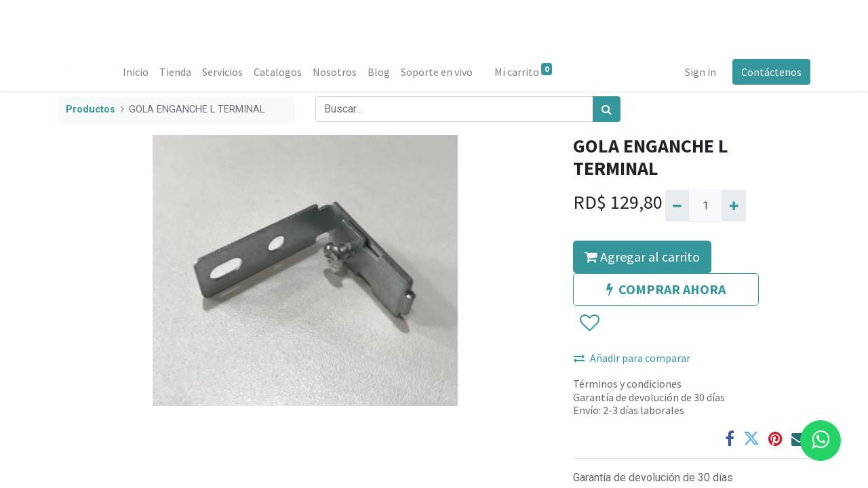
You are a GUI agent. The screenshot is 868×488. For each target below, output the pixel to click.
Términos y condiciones (627, 384)
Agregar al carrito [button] (642, 257)
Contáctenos (771, 72)
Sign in (701, 72)
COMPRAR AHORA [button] (666, 289)
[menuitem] (136, 72)
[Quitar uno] (677, 205)
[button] (589, 324)
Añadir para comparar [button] (632, 358)
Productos (91, 109)
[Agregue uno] (733, 205)
